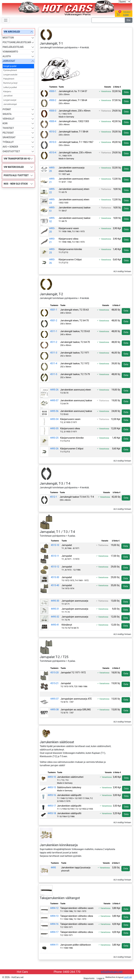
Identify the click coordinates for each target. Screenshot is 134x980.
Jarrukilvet (8, 96)
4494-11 (54, 945)
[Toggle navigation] (6, 20)
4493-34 (54, 419)
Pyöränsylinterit (10, 70)
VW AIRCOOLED (12, 32)
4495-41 (55, 625)
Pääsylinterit (9, 79)
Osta (126, 92)
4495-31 (55, 609)
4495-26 (54, 390)
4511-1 (54, 331)
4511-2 (54, 342)
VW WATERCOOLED (14, 167)
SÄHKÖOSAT (9, 137)
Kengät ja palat (10, 66)
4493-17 (52, 806)
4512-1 (54, 497)
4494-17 (54, 932)
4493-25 (54, 438)
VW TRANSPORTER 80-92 (17, 159)
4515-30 (55, 577)
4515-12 (55, 567)
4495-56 (54, 411)
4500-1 (53, 91)
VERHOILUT (9, 119)
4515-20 (55, 673)
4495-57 (54, 400)
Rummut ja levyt (10, 83)
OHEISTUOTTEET (11, 151)
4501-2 (54, 320)
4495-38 (55, 710)
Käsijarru (7, 92)
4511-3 (54, 353)
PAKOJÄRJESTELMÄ (13, 47)
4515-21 (55, 683)
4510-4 (53, 153)
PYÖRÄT (7, 109)
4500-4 (53, 121)
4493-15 (52, 787)
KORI (5, 123)
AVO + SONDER (10, 147)
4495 (53, 868)
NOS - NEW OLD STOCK (16, 184)
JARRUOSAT (9, 61)
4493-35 (54, 428)
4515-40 (55, 585)
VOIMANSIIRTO (10, 52)
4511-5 (54, 374)
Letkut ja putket (10, 87)
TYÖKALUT (8, 142)
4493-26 (54, 449)
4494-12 (54, 908)
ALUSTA (7, 56)
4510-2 (53, 132)
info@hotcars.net (112, 972)
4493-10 (52, 777)
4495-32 (55, 617)
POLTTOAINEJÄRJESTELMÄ (17, 42)
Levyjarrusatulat (10, 75)
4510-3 (53, 142)
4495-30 (55, 601)
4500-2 (53, 100)
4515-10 (55, 545)
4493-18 (52, 813)
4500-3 (53, 111)
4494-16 (54, 924)
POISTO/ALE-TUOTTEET (16, 175)
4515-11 (55, 556)
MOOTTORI (8, 38)
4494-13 (54, 916)
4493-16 (52, 795)
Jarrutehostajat (10, 104)
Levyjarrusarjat (10, 100)
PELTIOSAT (8, 133)
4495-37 (55, 699)
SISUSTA (7, 114)
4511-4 (54, 363)
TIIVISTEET (8, 128)
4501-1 (54, 310)
